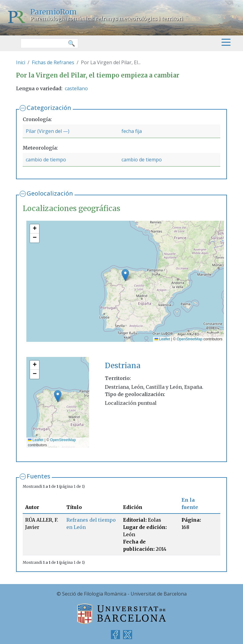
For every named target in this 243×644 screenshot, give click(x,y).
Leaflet (162, 339)
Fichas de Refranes (53, 62)
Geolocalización (50, 193)
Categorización (49, 108)
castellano (76, 88)
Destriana (123, 366)
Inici (21, 62)
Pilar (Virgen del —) (48, 131)
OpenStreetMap (190, 339)
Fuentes (38, 476)
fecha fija (132, 131)
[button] (125, 275)
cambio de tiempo (46, 160)
